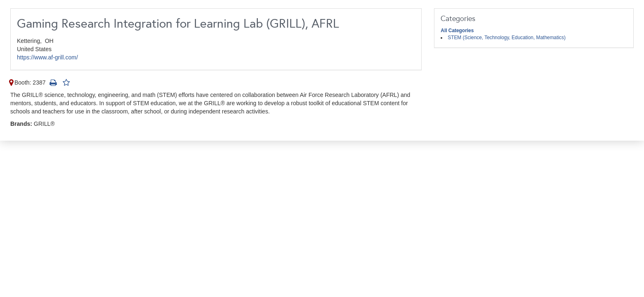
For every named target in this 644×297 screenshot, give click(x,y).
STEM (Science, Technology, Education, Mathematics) (507, 38)
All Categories (457, 31)
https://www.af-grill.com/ (47, 57)
